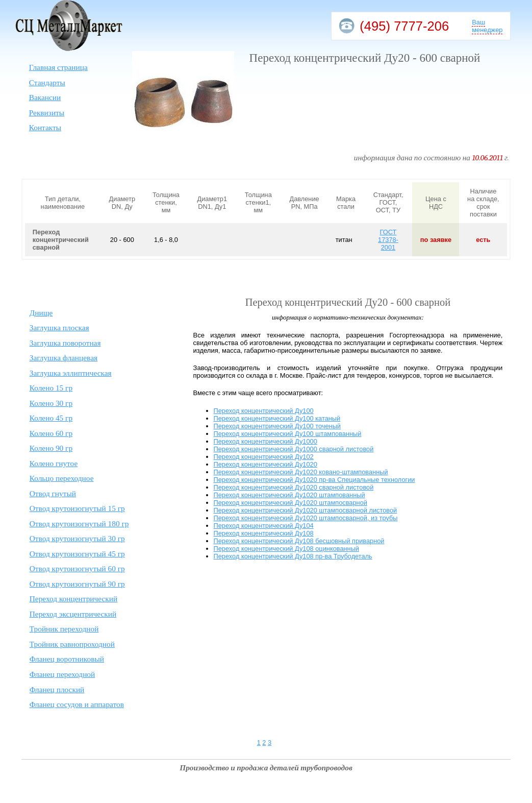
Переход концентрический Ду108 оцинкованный (286, 549)
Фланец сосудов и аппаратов (77, 704)
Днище (41, 313)
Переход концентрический (73, 599)
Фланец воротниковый (67, 659)
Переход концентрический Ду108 (264, 533)
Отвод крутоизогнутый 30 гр (77, 538)
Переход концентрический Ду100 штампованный (288, 434)
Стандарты (47, 82)
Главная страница (58, 67)
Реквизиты (47, 113)
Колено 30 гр (51, 403)
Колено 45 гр (51, 418)
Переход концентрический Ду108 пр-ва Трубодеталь (293, 556)
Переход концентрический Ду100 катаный (277, 418)
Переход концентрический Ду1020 (265, 464)
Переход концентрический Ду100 (264, 411)
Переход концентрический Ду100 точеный (277, 426)
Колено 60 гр (51, 433)
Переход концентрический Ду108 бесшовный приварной (299, 541)
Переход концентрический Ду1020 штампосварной (290, 503)
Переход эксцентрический (73, 614)
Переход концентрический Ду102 (264, 457)
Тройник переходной (64, 629)
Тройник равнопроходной (72, 644)
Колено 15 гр (51, 388)
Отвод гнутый (53, 493)
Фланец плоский (57, 689)
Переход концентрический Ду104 (264, 526)
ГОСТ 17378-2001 (388, 240)
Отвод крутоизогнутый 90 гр (77, 584)
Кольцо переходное (62, 478)
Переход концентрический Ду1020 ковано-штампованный (301, 472)
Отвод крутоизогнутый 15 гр (77, 508)
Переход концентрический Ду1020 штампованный (289, 495)
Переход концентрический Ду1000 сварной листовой (294, 449)
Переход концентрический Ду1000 (265, 441)
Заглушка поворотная (65, 343)
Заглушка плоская (59, 327)
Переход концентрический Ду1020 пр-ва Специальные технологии (314, 480)
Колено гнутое (54, 463)
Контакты (45, 127)
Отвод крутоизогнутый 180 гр (79, 524)
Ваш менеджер (487, 26)
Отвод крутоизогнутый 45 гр (77, 554)
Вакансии (45, 97)
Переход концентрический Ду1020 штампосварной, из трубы (306, 518)
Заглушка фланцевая (64, 358)
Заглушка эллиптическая (71, 373)
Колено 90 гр (51, 448)
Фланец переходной (62, 674)
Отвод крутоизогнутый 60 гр (77, 568)
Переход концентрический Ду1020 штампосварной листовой (306, 510)
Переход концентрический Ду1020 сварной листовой (294, 487)
